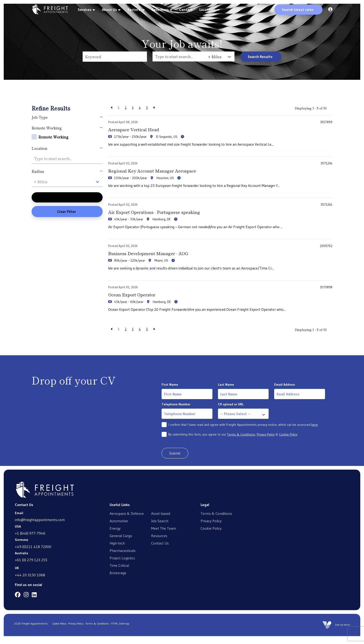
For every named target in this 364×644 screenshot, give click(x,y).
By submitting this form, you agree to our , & (233, 442)
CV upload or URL (231, 412)
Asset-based (161, 521)
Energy (115, 536)
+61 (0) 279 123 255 (31, 568)
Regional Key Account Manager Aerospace (165, 173)
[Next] (154, 108)
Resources (160, 10)
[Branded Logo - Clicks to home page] (50, 10)
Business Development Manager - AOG (160, 258)
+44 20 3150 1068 (30, 583)
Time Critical (119, 573)
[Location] (179, 56)
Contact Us (160, 551)
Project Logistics (122, 566)
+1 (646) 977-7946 (30, 541)
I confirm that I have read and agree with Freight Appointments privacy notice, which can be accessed (243, 433)
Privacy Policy (266, 442)
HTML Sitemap (120, 631)
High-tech (117, 551)
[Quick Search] (298, 10)
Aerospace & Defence (127, 521)
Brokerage (118, 580)
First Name (170, 392)
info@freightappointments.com (40, 528)
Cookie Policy (288, 442)
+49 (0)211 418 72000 (33, 554)
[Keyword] (115, 57)
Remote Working (53, 137)
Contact (186, 10)
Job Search (160, 529)
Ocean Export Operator (139, 301)
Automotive (119, 529)
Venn (347, 633)
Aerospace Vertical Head (141, 130)
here (315, 433)
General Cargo (121, 543)
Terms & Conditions (241, 442)
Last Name (226, 392)
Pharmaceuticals (123, 558)
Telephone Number (176, 412)
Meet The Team (164, 536)
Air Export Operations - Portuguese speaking (167, 216)
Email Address (284, 392)
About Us (109, 10)
